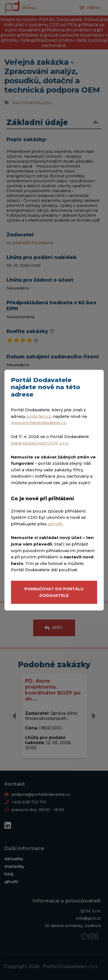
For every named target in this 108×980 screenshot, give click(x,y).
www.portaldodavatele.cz (38, 423)
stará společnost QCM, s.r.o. (40, 443)
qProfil (55, 524)
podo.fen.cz (39, 416)
